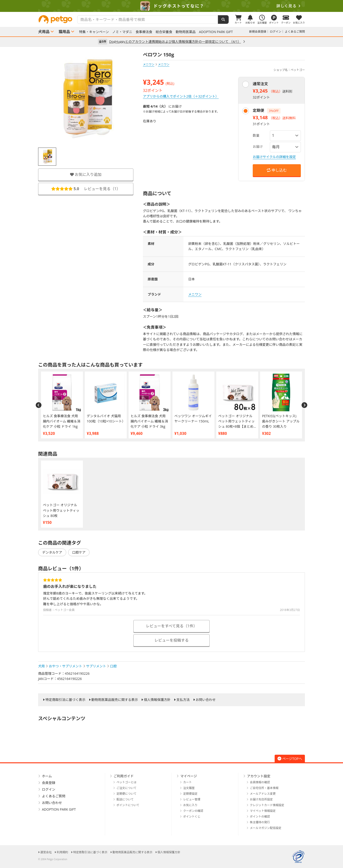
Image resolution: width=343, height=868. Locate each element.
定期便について (126, 794)
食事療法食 (144, 32)
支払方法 (183, 700)
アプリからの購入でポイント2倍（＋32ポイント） (181, 96)
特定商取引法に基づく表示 (66, 700)
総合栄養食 (164, 32)
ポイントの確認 (260, 816)
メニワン (149, 64)
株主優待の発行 (260, 822)
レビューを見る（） (86, 189)
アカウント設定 (259, 776)
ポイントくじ (192, 816)
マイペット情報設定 (263, 811)
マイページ (189, 776)
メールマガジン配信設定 (266, 828)
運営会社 (46, 852)
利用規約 (62, 852)
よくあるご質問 (295, 32)
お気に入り (190, 805)
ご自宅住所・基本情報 (264, 788)
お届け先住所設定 (261, 799)
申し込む (277, 170)
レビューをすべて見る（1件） (171, 626)
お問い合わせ (206, 700)
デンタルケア (52, 552)
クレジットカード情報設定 (267, 805)
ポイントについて (128, 805)
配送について (125, 799)
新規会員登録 (258, 32)
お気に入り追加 (86, 174)
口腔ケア (79, 552)
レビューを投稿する (171, 640)
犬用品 (44, 32)
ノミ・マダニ (122, 32)
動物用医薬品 (186, 32)
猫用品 (64, 32)
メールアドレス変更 (263, 794)
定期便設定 (190, 794)
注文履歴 (189, 788)
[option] (171, 6)
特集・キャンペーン (94, 32)
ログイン (276, 32)
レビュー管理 (192, 799)
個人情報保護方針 (157, 700)
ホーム (47, 776)
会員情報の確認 (260, 782)
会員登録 (49, 783)
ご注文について (126, 788)
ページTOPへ (290, 759)
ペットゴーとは (126, 782)
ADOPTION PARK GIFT (216, 32)
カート (187, 782)
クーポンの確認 (193, 811)
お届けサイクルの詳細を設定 (274, 157)
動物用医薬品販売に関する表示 (115, 700)
